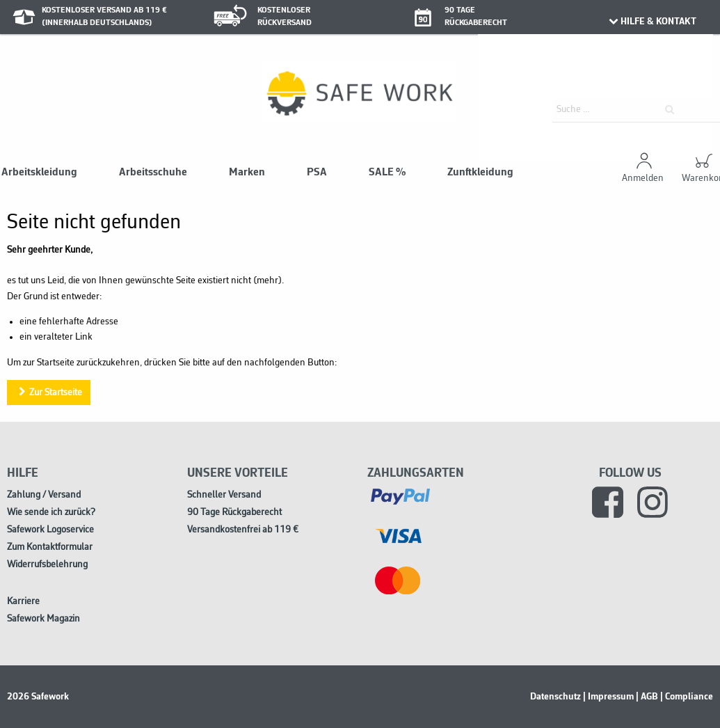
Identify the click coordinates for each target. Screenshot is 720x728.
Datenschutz (555, 697)
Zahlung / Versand (44, 495)
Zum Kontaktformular (50, 547)
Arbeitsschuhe (153, 173)
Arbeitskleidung (39, 173)
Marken (247, 173)
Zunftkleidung (480, 173)
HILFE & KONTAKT (652, 22)
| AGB (647, 697)
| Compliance (687, 697)
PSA (317, 173)
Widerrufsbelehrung (47, 565)
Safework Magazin (43, 619)
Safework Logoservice (50, 530)
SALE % (387, 173)
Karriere (23, 602)
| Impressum (608, 697)
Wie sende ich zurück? (51, 513)
